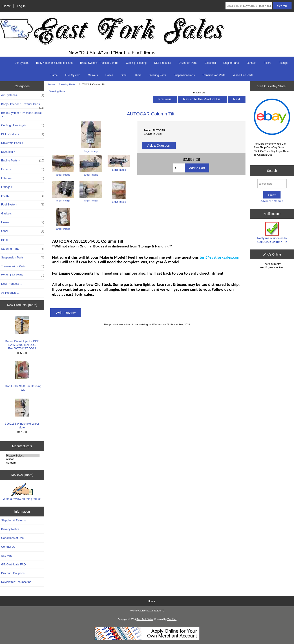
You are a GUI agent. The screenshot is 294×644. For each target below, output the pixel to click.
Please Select (23, 456)
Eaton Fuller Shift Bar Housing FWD (22, 376)
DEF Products (163, 63)
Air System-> (23, 95)
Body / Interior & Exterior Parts (54, 63)
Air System (22, 63)
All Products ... (10, 293)
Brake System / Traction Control (99, 63)
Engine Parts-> (23, 161)
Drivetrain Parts (188, 63)
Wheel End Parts (243, 75)
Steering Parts (67, 84)
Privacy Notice (10, 529)
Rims (138, 75)
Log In (21, 6)
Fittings (283, 63)
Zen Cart (172, 619)
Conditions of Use (12, 538)
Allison (23, 459)
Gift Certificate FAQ (13, 564)
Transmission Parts (214, 75)
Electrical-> (8, 152)
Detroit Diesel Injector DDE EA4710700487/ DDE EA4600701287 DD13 (22, 333)
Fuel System (73, 75)
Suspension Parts (184, 75)
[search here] (272, 184)
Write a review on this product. (22, 492)
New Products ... (12, 284)
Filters (268, 63)
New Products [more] (22, 305)
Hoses (109, 75)
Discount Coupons (13, 573)
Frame (54, 75)
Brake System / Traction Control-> (22, 115)
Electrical (210, 63)
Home (7, 6)
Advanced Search (272, 201)
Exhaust (251, 63)
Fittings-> (7, 187)
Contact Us (8, 547)
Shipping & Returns (13, 520)
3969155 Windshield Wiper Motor (22, 414)
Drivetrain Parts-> (12, 143)
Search (272, 171)
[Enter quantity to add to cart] (179, 168)
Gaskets (93, 75)
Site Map (7, 556)
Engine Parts (231, 63)
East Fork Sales (145, 619)
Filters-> (23, 178)
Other (124, 75)
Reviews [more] (22, 475)
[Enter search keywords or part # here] (249, 6)
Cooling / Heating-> (23, 125)
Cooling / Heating (136, 63)
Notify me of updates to (272, 233)
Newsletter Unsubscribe (16, 582)
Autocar (23, 463)
